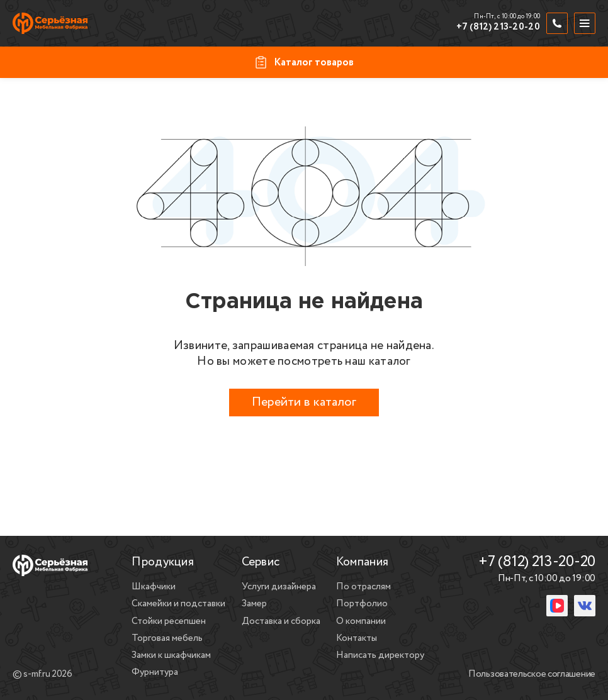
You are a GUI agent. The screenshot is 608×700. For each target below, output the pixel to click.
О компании (361, 621)
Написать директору (380, 655)
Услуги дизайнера (279, 587)
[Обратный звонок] (557, 23)
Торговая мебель (167, 638)
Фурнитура (155, 672)
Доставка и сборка (281, 621)
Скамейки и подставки (178, 604)
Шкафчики (154, 587)
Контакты (357, 638)
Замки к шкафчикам (171, 655)
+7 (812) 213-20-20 (498, 28)
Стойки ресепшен (169, 621)
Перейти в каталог (304, 402)
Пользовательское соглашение (532, 675)
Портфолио (362, 604)
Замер (254, 604)
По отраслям (363, 587)
